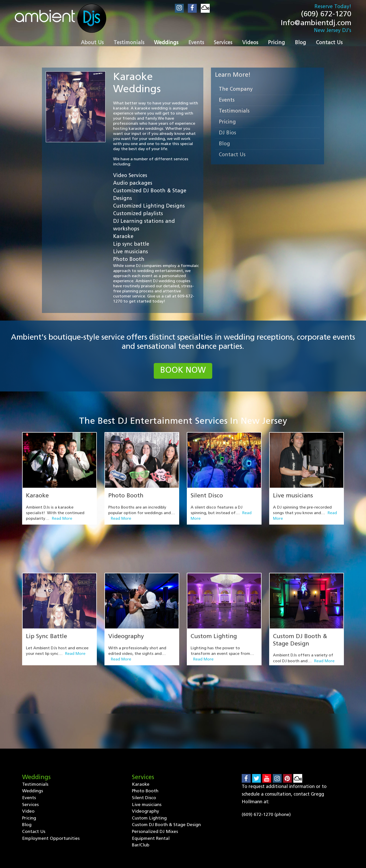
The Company (236, 91)
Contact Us (232, 156)
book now (183, 372)
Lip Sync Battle (47, 608)
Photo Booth (127, 498)
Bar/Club (141, 787)
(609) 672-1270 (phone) (266, 756)
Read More (62, 520)
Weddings (33, 732)
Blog (224, 145)
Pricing (227, 123)
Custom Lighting (214, 608)
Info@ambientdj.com (315, 24)
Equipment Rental (151, 780)
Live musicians (293, 498)
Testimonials (234, 113)
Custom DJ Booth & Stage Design (167, 767)
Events (227, 102)
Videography (127, 608)
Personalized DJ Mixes (155, 773)
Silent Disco (207, 498)
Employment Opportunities (51, 780)
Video (28, 753)
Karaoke (38, 498)
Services (30, 746)
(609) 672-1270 (325, 15)
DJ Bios (227, 134)
